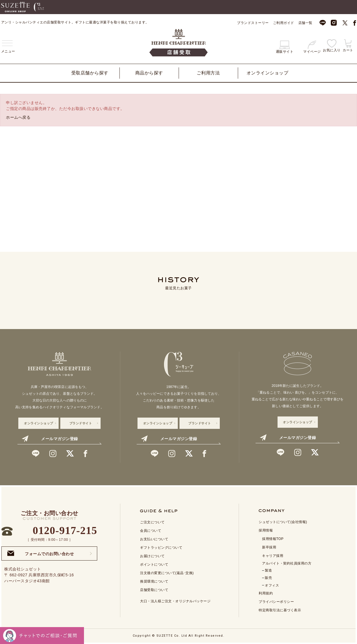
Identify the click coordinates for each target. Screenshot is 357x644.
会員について (151, 531)
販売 (268, 578)
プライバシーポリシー (276, 602)
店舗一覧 (305, 23)
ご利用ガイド (284, 23)
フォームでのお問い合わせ (41, 553)
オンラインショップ (268, 73)
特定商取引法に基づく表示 (280, 610)
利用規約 (266, 593)
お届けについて (152, 556)
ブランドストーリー (253, 23)
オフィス (272, 585)
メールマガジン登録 (50, 439)
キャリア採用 (273, 556)
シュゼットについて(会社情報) (283, 522)
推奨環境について (154, 581)
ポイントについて (154, 564)
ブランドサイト (81, 423)
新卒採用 (269, 547)
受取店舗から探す (90, 73)
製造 (268, 570)
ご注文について (152, 522)
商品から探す (149, 73)
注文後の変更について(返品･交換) (167, 573)
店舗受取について (154, 590)
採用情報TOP (273, 539)
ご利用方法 (208, 73)
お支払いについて (154, 539)
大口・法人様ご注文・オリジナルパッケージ (175, 601)
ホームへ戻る (18, 117)
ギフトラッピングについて (161, 548)
